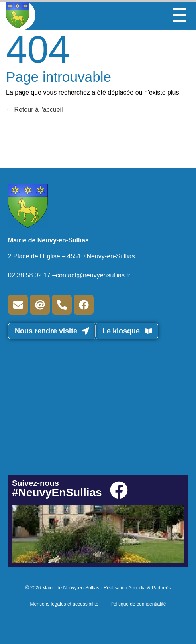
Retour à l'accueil (34, 110)
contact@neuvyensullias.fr (93, 275)
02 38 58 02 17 (29, 275)
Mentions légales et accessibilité (64, 604)
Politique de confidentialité (138, 604)
